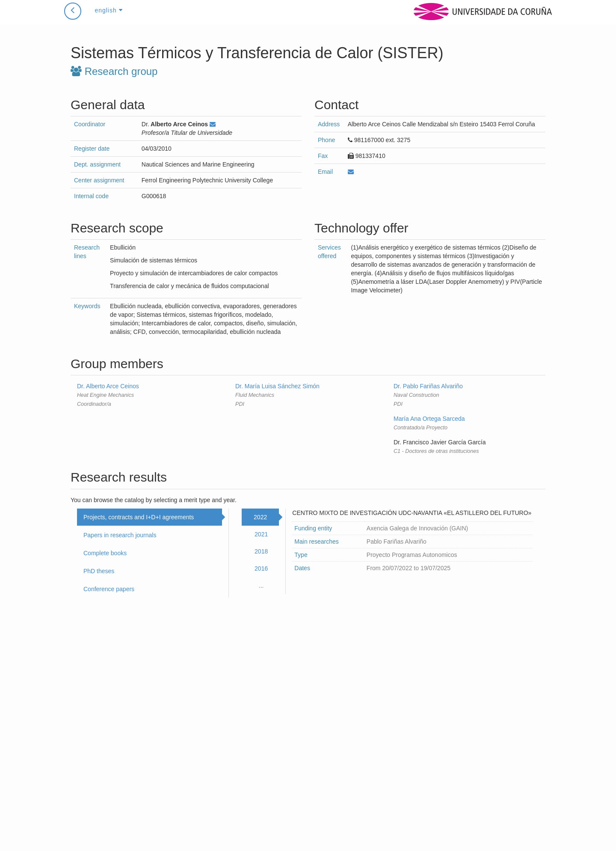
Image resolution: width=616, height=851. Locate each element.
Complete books (105, 553)
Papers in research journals (120, 535)
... (261, 586)
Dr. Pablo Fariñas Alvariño (428, 386)
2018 (261, 551)
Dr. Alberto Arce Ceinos (108, 386)
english (108, 19)
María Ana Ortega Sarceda (429, 419)
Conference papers (109, 589)
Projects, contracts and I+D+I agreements (139, 517)
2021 (261, 534)
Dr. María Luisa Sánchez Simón (277, 386)
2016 (261, 568)
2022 (260, 517)
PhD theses (99, 571)
